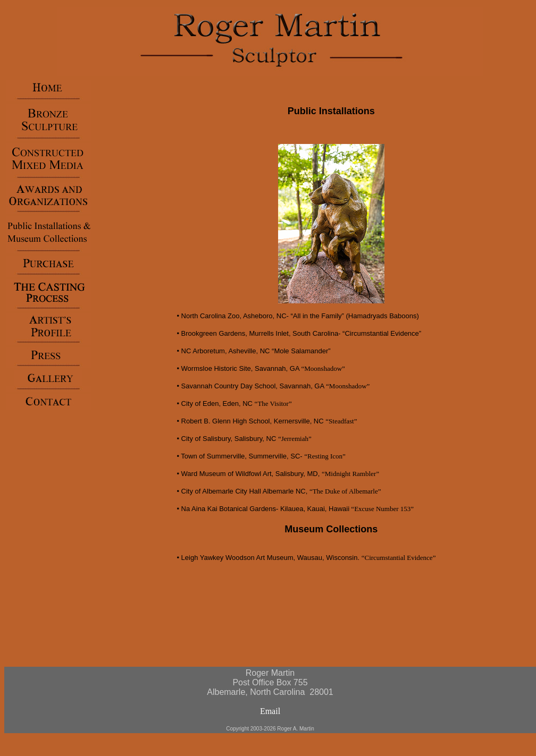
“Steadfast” (341, 421)
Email (270, 711)
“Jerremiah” (295, 439)
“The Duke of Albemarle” (345, 491)
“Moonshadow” (323, 368)
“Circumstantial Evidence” (399, 558)
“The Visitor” (273, 404)
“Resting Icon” (325, 456)
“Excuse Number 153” (382, 509)
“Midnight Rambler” (350, 474)
